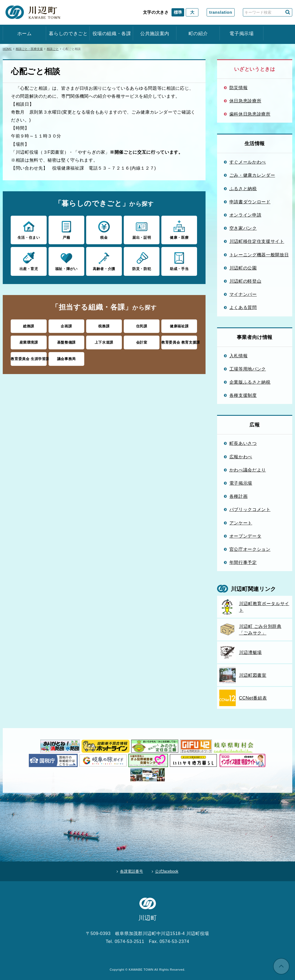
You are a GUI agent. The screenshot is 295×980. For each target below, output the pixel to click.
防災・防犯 (142, 261)
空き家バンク (243, 228)
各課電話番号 (131, 871)
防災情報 (239, 88)
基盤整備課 (66, 342)
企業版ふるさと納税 (250, 382)
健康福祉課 (179, 326)
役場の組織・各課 (111, 34)
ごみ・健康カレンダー (252, 175)
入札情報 (239, 356)
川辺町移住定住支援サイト (257, 241)
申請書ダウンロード (250, 202)
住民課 (142, 326)
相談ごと (53, 49)
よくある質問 (243, 307)
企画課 (66, 326)
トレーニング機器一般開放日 (259, 255)
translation (221, 12)
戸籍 (66, 230)
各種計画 (239, 496)
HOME (7, 49)
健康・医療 (179, 230)
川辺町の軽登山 (245, 281)
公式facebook (167, 871)
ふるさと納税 (243, 189)
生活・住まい (29, 230)
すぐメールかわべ (248, 162)
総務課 (29, 326)
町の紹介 (198, 34)
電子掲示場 (241, 34)
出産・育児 (29, 261)
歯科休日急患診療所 (250, 114)
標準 (178, 12)
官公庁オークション (250, 549)
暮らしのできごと (68, 34)
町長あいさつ (243, 443)
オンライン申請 (245, 215)
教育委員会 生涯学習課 (29, 359)
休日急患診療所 (245, 101)
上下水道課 (104, 342)
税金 (104, 230)
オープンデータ (245, 536)
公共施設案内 (155, 34)
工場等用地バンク (248, 369)
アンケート (241, 523)
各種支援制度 (243, 395)
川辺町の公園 (243, 268)
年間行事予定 (243, 562)
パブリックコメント (250, 509)
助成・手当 (179, 261)
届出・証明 (142, 230)
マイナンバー (243, 294)
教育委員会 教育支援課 (179, 342)
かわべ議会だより (248, 470)
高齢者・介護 (104, 261)
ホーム (25, 34)
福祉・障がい (66, 261)
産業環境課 (29, 342)
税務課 (104, 326)
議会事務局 (66, 359)
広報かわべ (241, 457)
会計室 (142, 342)
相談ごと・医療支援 (29, 49)
